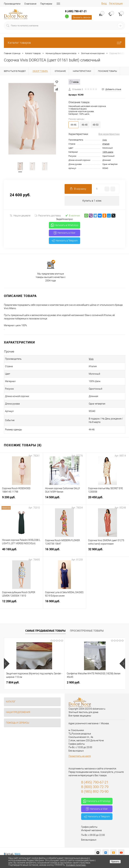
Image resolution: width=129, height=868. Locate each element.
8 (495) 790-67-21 (76, 11)
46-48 (85, 125)
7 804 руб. (13, 683)
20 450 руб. (107, 499)
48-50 (96, 125)
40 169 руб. (21, 551)
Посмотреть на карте (80, 756)
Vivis (105, 140)
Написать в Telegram (65, 241)
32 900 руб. (107, 551)
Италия (106, 144)
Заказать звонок (82, 17)
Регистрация (116, 3)
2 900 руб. (74, 683)
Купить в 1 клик (92, 201)
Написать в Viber (64, 233)
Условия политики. (76, 865)
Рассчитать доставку (48, 216)
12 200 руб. (21, 603)
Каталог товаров (64, 43)
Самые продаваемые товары (45, 631)
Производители (12, 4)
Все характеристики (109, 134)
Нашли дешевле (20, 216)
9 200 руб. (21, 499)
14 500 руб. (64, 499)
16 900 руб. (64, 603)
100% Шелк (108, 152)
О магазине (30, 4)
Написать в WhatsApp (64, 225)
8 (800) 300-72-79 (95, 787)
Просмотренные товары (87, 631)
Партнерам (46, 4)
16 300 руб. (64, 551)
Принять (115, 862)
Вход (104, 3)
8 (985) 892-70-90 (95, 792)
